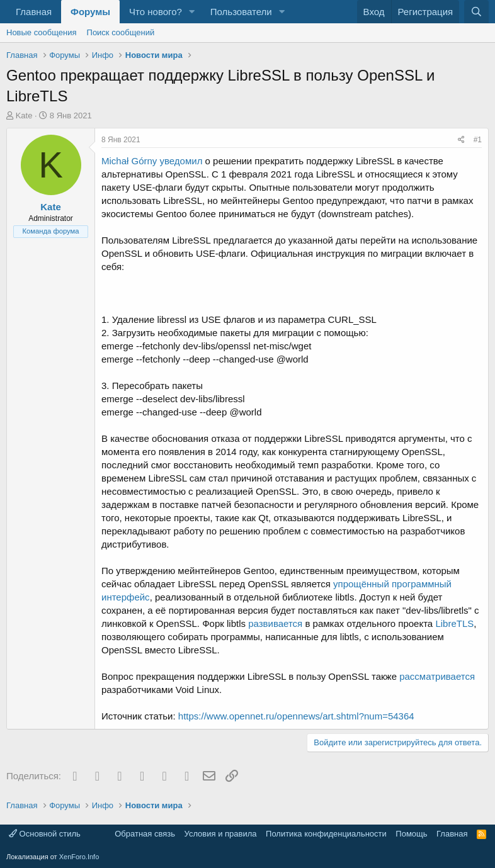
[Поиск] (476, 12)
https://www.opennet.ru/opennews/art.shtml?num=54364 (296, 716)
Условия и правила (221, 834)
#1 (478, 140)
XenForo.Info (79, 857)
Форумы (90, 12)
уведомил (181, 161)
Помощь (411, 834)
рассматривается (437, 676)
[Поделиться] (461, 140)
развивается (275, 623)
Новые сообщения (42, 32)
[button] (192, 12)
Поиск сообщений (121, 32)
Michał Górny (129, 161)
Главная (34, 12)
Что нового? (156, 12)
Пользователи (241, 12)
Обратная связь (145, 834)
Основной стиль (45, 834)
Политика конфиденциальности (326, 834)
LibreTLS (454, 623)
